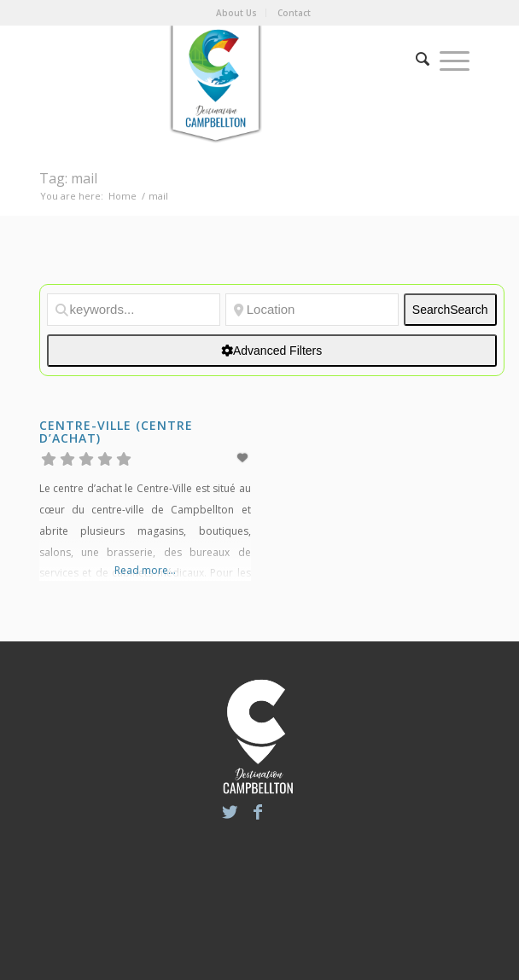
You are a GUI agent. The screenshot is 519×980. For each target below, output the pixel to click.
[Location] (312, 310)
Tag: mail (68, 178)
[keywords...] (134, 310)
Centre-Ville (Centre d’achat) (116, 432)
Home (122, 196)
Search (450, 310)
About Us (236, 13)
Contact (294, 13)
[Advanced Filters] (272, 351)
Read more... (145, 570)
